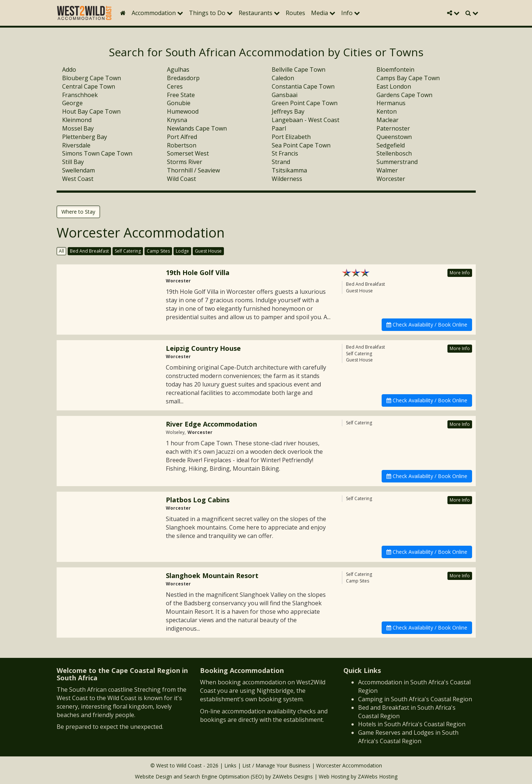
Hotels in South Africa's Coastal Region (412, 724)
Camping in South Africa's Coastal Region (415, 699)
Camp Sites (158, 251)
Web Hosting (334, 776)
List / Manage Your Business (276, 765)
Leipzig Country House (203, 348)
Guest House (208, 251)
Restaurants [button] (259, 13)
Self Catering (128, 251)
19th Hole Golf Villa (198, 272)
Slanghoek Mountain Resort (212, 575)
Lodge (182, 251)
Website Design (153, 776)
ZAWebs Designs (293, 776)
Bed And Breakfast (89, 251)
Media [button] (323, 13)
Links (230, 765)
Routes (295, 13)
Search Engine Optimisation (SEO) (224, 776)
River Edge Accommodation (211, 424)
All (61, 251)
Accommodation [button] (157, 13)
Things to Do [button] (211, 13)
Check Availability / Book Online (427, 325)
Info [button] (351, 13)
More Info (460, 273)
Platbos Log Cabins (198, 500)
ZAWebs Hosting (378, 776)
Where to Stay (78, 212)
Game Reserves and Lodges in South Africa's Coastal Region (408, 737)
